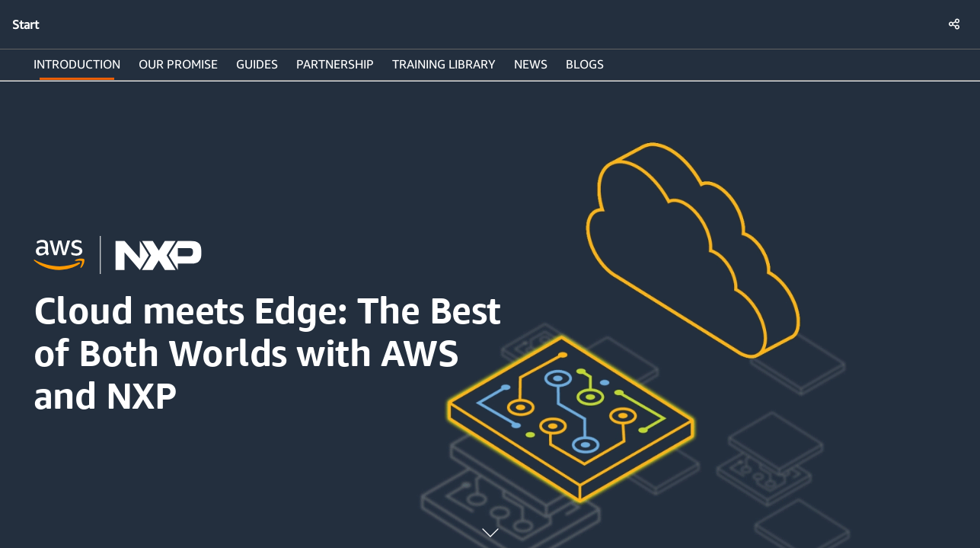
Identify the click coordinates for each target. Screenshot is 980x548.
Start (26, 24)
